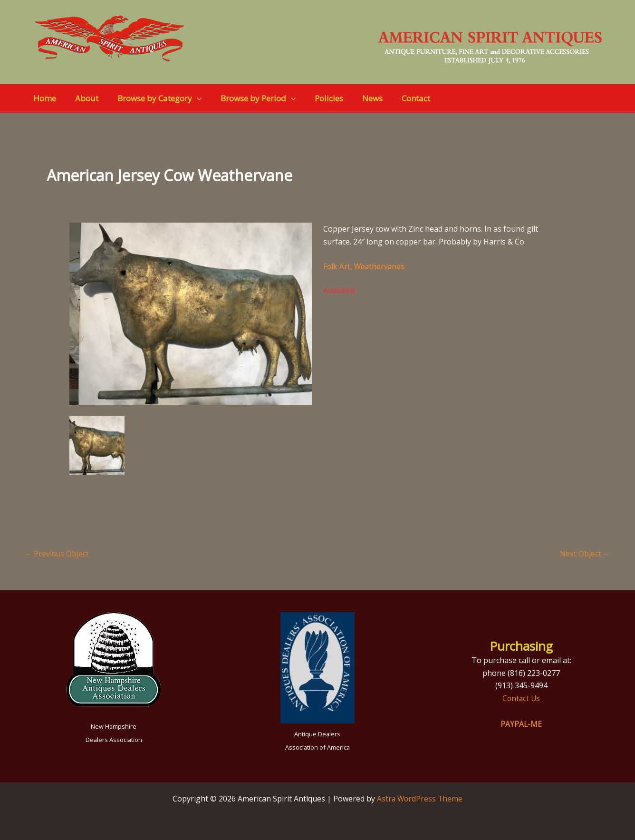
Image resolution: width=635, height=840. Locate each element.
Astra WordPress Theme (420, 799)
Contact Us (521, 698)
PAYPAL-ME (521, 724)
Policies (316, 98)
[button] (190, 98)
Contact (397, 98)
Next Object (585, 554)
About (82, 98)
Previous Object (58, 554)
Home (43, 98)
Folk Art (337, 266)
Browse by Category (152, 98)
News (357, 98)
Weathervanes (380, 266)
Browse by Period (248, 98)
